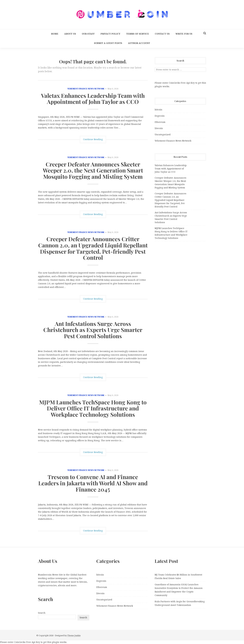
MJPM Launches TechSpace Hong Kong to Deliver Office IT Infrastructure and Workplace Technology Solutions (93, 408)
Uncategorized (163, 135)
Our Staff (88, 34)
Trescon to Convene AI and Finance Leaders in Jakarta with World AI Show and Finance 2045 (93, 483)
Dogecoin (160, 116)
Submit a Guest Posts (108, 43)
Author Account (139, 43)
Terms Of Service (138, 34)
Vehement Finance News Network (86, 89)
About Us (70, 34)
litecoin (159, 128)
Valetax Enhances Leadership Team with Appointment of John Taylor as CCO (93, 99)
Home (55, 34)
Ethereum (160, 122)
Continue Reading (93, 139)
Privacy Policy (110, 34)
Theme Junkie (74, 636)
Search (42, 613)
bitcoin (158, 110)
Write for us (184, 34)
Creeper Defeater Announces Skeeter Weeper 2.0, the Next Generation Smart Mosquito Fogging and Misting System (93, 170)
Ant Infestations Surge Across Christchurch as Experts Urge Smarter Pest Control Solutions (93, 330)
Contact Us (162, 34)
